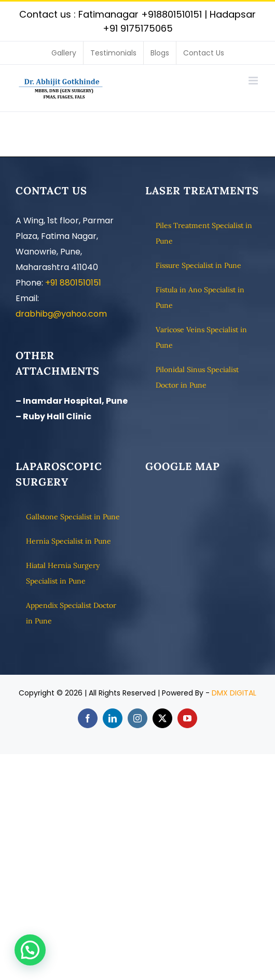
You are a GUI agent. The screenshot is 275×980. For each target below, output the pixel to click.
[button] (30, 950)
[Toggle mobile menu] (254, 81)
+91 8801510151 (73, 283)
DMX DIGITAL (234, 693)
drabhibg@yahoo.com (61, 314)
